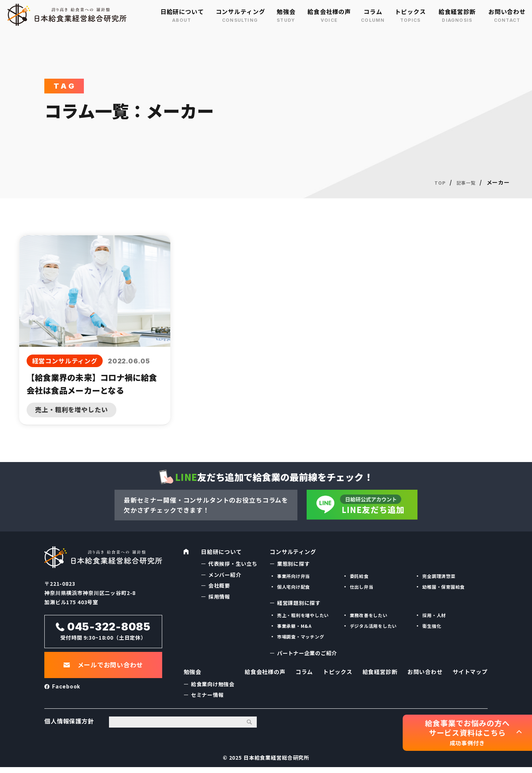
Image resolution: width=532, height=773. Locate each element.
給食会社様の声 (329, 11)
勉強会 (286, 11)
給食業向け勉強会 (213, 687)
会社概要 (219, 585)
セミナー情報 (207, 698)
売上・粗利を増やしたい (303, 615)
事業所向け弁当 (294, 576)
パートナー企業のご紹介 (307, 653)
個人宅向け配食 (294, 587)
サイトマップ (469, 674)
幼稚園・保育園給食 (444, 587)
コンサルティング (241, 11)
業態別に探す (294, 564)
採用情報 (219, 596)
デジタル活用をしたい (374, 626)
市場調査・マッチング (301, 637)
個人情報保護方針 (69, 727)
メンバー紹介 (225, 575)
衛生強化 (432, 626)
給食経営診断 (457, 11)
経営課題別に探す (299, 603)
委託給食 (359, 576)
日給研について (182, 11)
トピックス (410, 11)
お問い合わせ (507, 11)
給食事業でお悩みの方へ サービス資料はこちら (467, 733)
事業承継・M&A (295, 626)
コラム (373, 11)
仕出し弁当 (362, 587)
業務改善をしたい (369, 615)
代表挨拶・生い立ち (233, 564)
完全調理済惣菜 (439, 576)
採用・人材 (434, 615)
